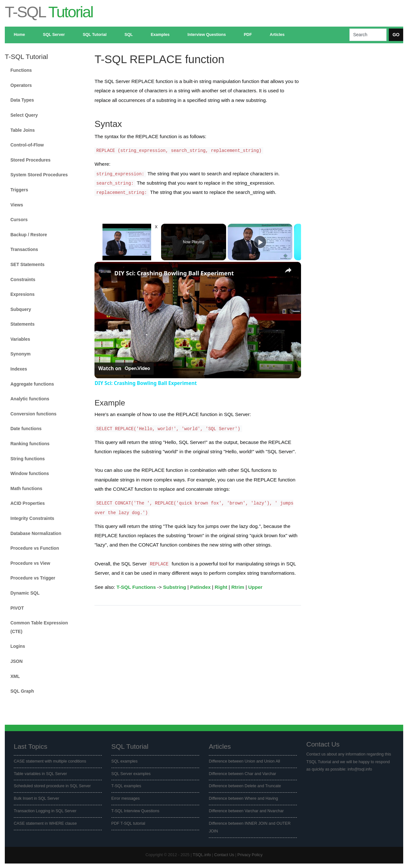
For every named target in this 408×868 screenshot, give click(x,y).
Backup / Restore (29, 235)
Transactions (24, 249)
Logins (18, 646)
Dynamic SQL (25, 593)
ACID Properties (28, 503)
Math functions (27, 488)
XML (15, 676)
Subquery (21, 309)
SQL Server (54, 35)
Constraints (23, 280)
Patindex (200, 587)
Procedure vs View (30, 563)
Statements (23, 324)
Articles (277, 35)
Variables (20, 339)
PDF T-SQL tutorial (128, 823)
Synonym (21, 354)
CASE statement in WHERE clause (45, 823)
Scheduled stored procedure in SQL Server (52, 786)
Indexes (19, 369)
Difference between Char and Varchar (242, 774)
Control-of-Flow (27, 145)
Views (17, 205)
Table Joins (23, 130)
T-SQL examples (126, 786)
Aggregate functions (32, 384)
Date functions (26, 429)
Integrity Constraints (33, 518)
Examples (160, 35)
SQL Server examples (131, 774)
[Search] (368, 35)
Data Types (22, 100)
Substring (175, 587)
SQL (129, 35)
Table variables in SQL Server (40, 774)
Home (19, 35)
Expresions (23, 294)
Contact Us (224, 855)
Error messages (126, 798)
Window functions (30, 473)
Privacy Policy (250, 855)
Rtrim (238, 587)
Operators (21, 85)
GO (396, 35)
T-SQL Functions (136, 587)
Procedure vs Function (35, 548)
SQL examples (125, 761)
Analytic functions (30, 399)
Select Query (24, 115)
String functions (28, 459)
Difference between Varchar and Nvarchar (246, 811)
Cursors (19, 220)
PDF (248, 35)
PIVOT (17, 608)
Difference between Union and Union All (244, 761)
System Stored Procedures (39, 175)
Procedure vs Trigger (33, 578)
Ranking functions (30, 444)
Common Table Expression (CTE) (39, 627)
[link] (105, 272)
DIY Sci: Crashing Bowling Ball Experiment (174, 273)
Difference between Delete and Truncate (245, 786)
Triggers (19, 190)
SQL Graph (22, 691)
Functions (21, 70)
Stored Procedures (31, 160)
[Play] (260, 242)
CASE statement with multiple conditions (50, 761)
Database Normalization (36, 533)
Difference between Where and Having (243, 798)
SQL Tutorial (94, 35)
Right (221, 587)
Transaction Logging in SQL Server (45, 811)
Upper (255, 587)
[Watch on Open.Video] (124, 369)
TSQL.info (202, 855)
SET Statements (28, 264)
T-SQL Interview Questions (135, 811)
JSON (17, 661)
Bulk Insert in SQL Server (37, 798)
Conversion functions (34, 414)
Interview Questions (207, 35)
